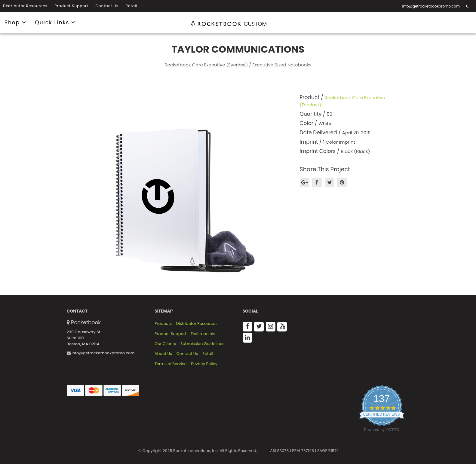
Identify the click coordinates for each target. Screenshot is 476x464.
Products (163, 324)
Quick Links (55, 22)
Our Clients (165, 344)
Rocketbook (86, 322)
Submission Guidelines (202, 344)
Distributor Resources (25, 6)
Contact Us (107, 6)
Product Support (72, 6)
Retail (132, 6)
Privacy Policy (204, 364)
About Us (163, 354)
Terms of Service (171, 364)
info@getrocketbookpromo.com (431, 6)
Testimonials (203, 334)
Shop (15, 22)
